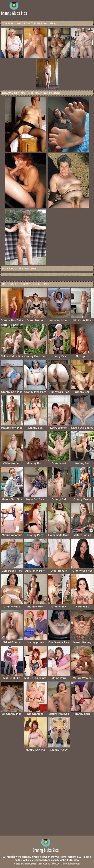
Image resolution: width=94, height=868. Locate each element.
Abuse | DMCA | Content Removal (61, 864)
